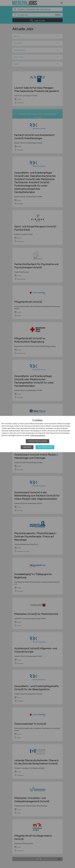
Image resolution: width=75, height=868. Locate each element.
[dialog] (37, 434)
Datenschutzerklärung (38, 435)
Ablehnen (27, 447)
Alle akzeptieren (45, 447)
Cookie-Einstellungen (37, 441)
